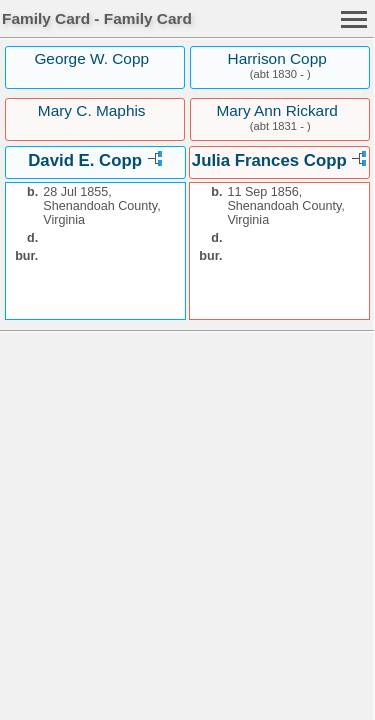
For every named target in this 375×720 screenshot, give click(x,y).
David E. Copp (85, 160)
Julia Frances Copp (269, 160)
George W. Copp (91, 58)
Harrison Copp (277, 58)
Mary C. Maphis (92, 110)
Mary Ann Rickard (276, 110)
